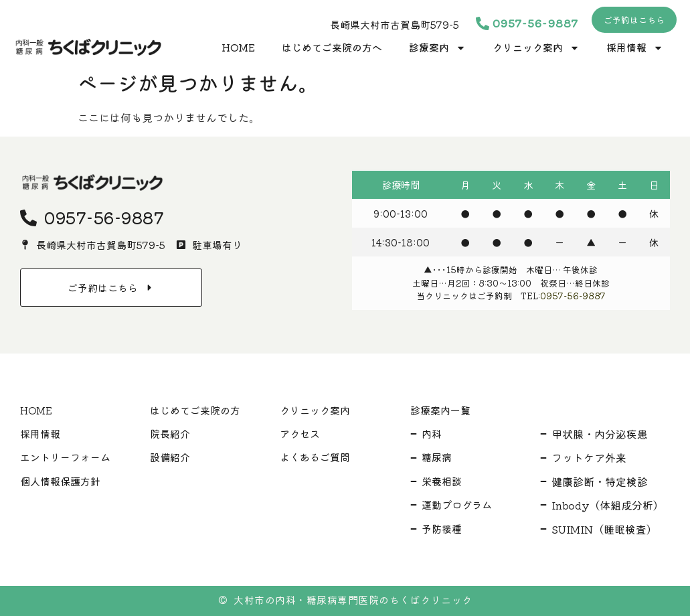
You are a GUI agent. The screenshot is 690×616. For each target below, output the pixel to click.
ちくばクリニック (431, 600)
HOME (238, 47)
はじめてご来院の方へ (332, 47)
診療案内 (437, 48)
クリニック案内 (536, 48)
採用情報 (635, 48)
